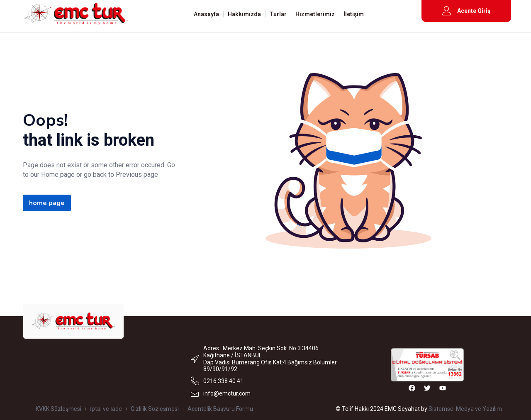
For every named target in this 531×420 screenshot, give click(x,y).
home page (47, 203)
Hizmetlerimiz (315, 14)
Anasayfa (206, 14)
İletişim (354, 14)
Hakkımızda (244, 14)
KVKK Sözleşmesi (58, 409)
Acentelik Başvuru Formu (220, 409)
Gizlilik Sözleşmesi (155, 409)
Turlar (278, 14)
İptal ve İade (106, 409)
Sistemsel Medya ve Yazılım (465, 409)
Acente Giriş (474, 11)
